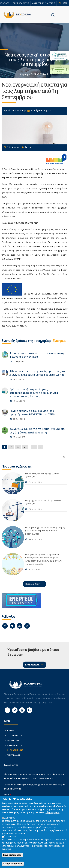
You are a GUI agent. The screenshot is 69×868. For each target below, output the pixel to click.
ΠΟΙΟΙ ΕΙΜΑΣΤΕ (15, 735)
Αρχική (24, 74)
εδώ (53, 274)
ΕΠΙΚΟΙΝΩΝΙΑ (14, 755)
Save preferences (12, 856)
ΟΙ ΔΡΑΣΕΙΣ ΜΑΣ (39, 74)
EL (60, 3)
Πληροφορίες (52, 814)
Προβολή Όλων (33, 584)
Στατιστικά (10, 838)
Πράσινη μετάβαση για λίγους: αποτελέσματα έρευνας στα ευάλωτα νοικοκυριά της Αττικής (34, 393)
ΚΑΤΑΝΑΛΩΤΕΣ (15, 745)
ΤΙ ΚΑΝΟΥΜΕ (13, 740)
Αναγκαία (9, 819)
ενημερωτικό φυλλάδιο (38, 270)
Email (7, 795)
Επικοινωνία (32, 665)
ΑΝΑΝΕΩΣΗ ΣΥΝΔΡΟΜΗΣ (44, 3)
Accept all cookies (13, 865)
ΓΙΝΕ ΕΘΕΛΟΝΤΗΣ (21, 3)
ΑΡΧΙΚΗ (11, 730)
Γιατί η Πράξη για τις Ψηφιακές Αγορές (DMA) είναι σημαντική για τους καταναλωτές (45, 531)
